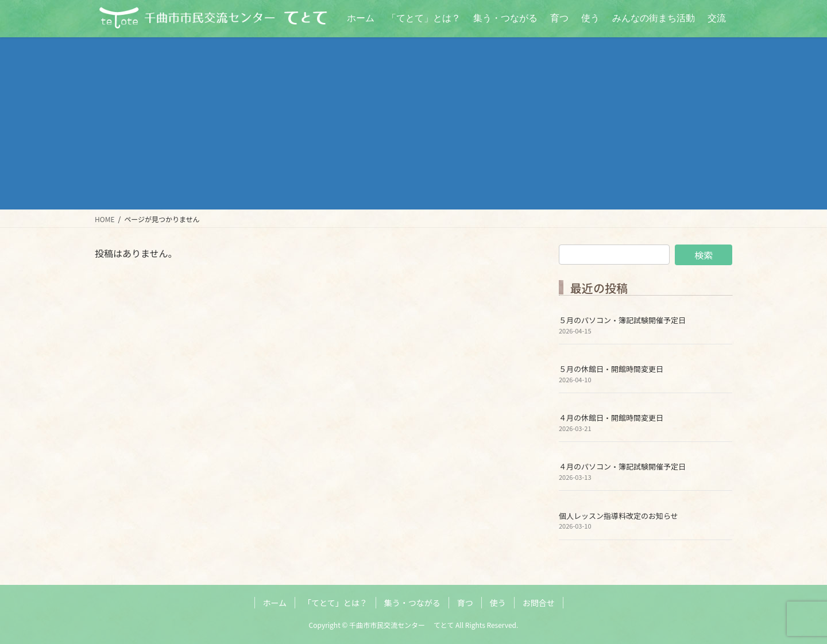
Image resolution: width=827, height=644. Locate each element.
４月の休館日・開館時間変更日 (611, 418)
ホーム (275, 603)
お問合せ (539, 603)
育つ (465, 603)
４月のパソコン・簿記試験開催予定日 (622, 466)
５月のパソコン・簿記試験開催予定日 (622, 320)
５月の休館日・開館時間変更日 (611, 369)
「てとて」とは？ (335, 603)
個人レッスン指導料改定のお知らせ (619, 516)
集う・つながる (412, 603)
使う (498, 603)
